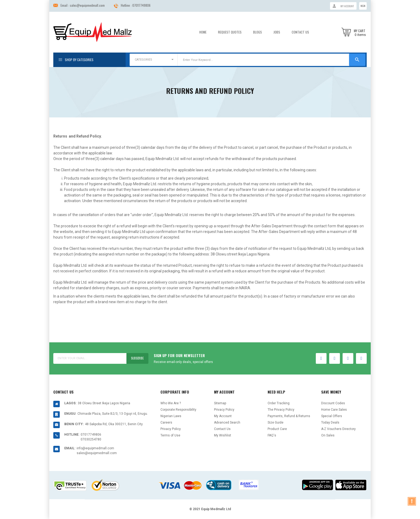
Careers (166, 422)
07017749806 (141, 5)
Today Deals (330, 422)
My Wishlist (223, 435)
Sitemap (220, 403)
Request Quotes (230, 32)
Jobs (277, 32)
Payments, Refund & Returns (289, 416)
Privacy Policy (171, 429)
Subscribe (136, 358)
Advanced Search (227, 422)
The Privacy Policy (281, 410)
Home (203, 32)
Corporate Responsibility (178, 410)
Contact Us (300, 32)
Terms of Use (170, 435)
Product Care (277, 429)
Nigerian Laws (171, 416)
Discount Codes (333, 403)
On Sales (328, 435)
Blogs (258, 32)
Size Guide (275, 422)
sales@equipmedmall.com (87, 5)
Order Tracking (279, 403)
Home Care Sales (334, 410)
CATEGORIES (143, 60)
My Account (223, 416)
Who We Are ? (171, 403)
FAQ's (272, 435)
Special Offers (332, 416)
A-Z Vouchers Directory (338, 429)
